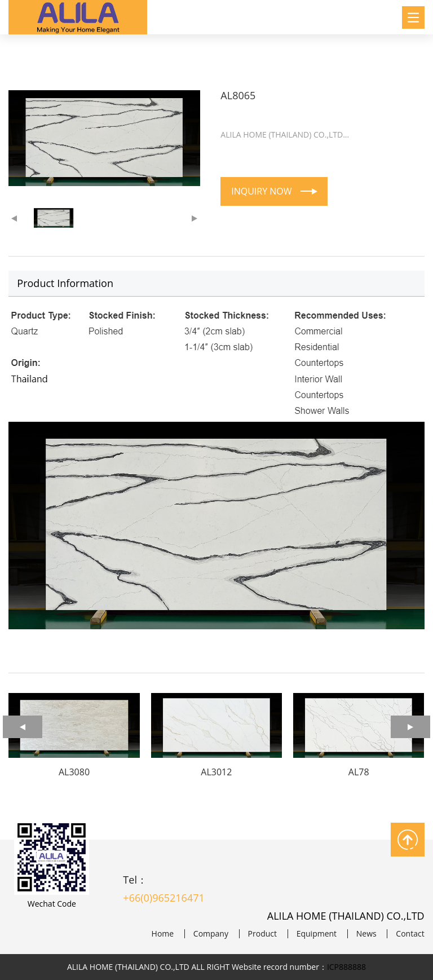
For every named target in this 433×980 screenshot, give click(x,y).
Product (262, 934)
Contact (410, 934)
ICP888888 (346, 967)
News (366, 934)
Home (163, 934)
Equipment (317, 934)
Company (211, 934)
